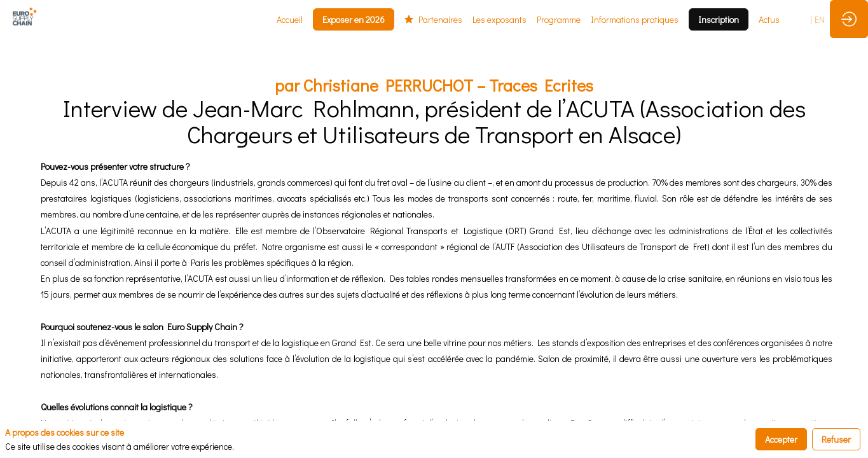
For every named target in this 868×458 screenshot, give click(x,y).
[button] (354, 19)
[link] (290, 19)
